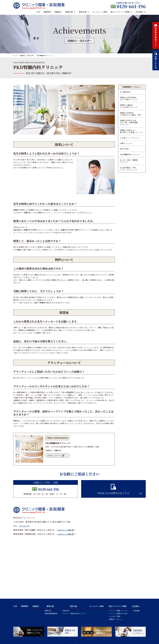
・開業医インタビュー (115, 619)
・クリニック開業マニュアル (118, 611)
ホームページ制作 (100, 12)
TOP (38, 12)
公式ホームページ (55, 456)
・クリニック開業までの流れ (118, 613)
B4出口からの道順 (66, 530)
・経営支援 (65, 611)
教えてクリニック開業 (121, 12)
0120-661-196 (49, 489)
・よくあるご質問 (114, 616)
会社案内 (141, 12)
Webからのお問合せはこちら (113, 493)
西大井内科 (124, 157)
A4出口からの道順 (66, 534)
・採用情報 (136, 611)
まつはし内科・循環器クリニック (129, 170)
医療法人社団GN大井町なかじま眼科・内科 (131, 117)
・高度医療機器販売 (50, 613)
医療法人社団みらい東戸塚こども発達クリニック (131, 137)
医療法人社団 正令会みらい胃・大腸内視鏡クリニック (129, 127)
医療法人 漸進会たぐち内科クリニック (129, 108)
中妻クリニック (126, 151)
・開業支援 (47, 611)
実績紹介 (58, 12)
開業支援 (70, 12)
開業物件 (47, 12)
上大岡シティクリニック (130, 144)
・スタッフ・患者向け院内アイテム (73, 613)
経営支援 (84, 12)
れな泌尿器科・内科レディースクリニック (129, 179)
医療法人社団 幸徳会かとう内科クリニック (129, 100)
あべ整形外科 (125, 92)
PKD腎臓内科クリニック (130, 163)
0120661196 (131, 6)
